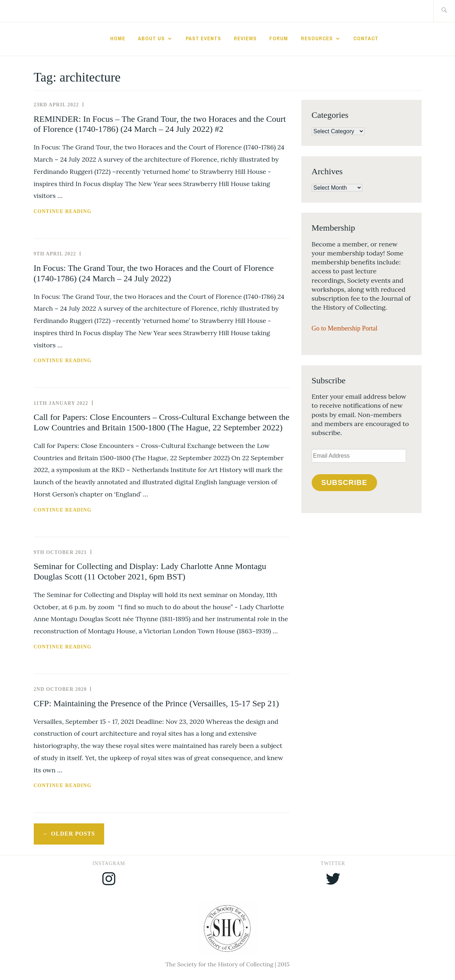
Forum (279, 38)
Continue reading (79, 212)
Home (118, 38)
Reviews (245, 38)
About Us (151, 38)
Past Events (203, 38)
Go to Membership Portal (345, 328)
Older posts (73, 834)
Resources (317, 38)
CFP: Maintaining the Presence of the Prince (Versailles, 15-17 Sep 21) (156, 703)
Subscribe (344, 482)
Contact (366, 38)
